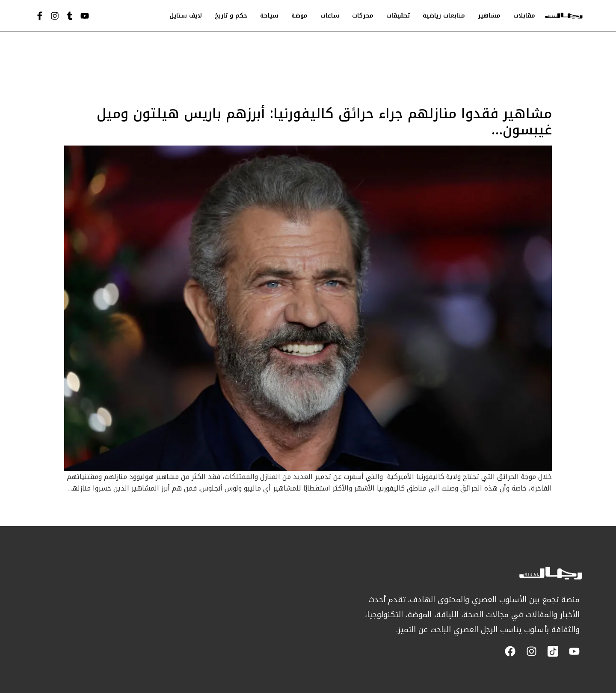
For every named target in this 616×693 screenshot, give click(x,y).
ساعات (330, 16)
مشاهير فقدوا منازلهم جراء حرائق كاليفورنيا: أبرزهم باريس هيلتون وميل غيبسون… (324, 122)
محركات (363, 16)
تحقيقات (398, 16)
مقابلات (524, 16)
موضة (299, 16)
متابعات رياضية (444, 16)
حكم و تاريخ (231, 16)
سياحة (269, 16)
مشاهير (489, 16)
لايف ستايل (186, 16)
